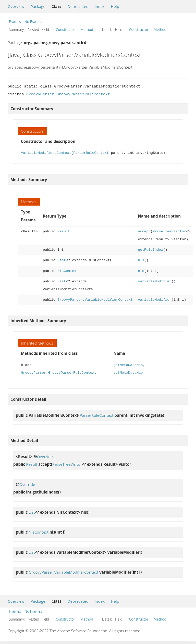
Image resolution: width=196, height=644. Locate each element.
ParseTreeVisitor (169, 231)
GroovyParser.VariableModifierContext (95, 300)
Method (87, 29)
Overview (16, 6)
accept (144, 231)
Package (38, 6)
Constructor (66, 29)
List (62, 260)
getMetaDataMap (128, 365)
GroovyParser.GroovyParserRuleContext (68, 94)
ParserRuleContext (91, 153)
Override (45, 457)
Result (64, 231)
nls (141, 260)
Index (100, 6)
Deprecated (78, 6)
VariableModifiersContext (46, 153)
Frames (15, 22)
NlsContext (68, 271)
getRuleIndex (150, 250)
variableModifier (155, 281)
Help (115, 6)
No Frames (33, 22)
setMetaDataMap (128, 373)
